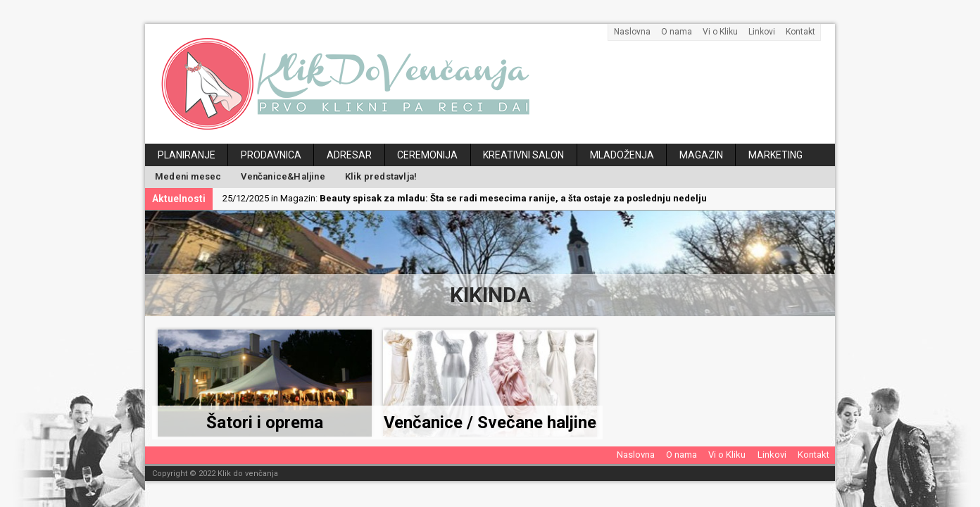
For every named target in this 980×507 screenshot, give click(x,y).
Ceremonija (427, 155)
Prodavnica (271, 155)
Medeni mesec (188, 176)
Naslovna (632, 32)
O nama (677, 32)
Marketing (775, 155)
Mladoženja (622, 155)
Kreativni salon (523, 155)
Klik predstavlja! (381, 176)
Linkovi (762, 32)
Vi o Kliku (720, 32)
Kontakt (800, 32)
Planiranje (187, 155)
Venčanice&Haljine (283, 176)
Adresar (349, 155)
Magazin (701, 155)
